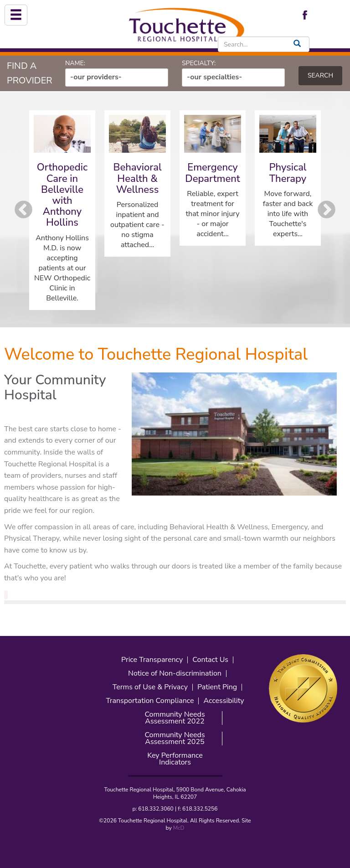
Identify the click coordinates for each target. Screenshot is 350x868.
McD (179, 828)
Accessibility (224, 701)
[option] (62, 210)
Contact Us (210, 660)
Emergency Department (212, 173)
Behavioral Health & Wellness (137, 178)
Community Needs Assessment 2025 (175, 739)
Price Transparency (152, 660)
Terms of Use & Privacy (150, 687)
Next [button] (327, 210)
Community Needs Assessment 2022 (175, 718)
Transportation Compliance (150, 701)
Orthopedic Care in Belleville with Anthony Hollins (62, 195)
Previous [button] (23, 210)
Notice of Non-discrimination (175, 674)
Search (320, 75)
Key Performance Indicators (175, 759)
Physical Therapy (288, 173)
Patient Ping (217, 687)
